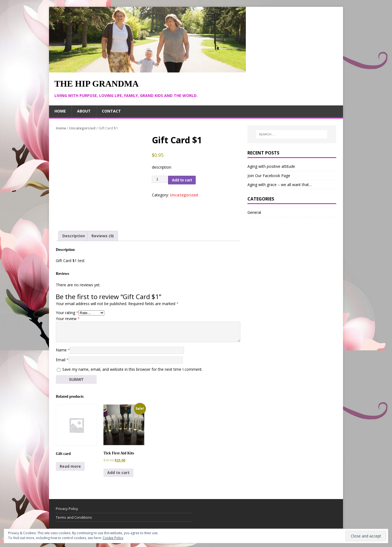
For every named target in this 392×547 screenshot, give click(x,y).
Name (63, 350)
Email (62, 360)
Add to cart (182, 180)
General (254, 212)
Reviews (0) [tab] (103, 236)
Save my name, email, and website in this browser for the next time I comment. (132, 369)
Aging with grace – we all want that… (280, 185)
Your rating (67, 313)
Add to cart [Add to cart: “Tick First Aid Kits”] (118, 472)
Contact (111, 111)
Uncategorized (82, 128)
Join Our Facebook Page (269, 176)
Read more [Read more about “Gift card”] (70, 466)
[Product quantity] (160, 179)
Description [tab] (74, 236)
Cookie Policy (113, 538)
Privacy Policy (67, 509)
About (84, 111)
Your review (68, 319)
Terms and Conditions (74, 517)
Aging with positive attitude (271, 166)
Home (60, 111)
